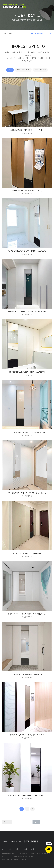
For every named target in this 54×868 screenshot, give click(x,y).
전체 (10, 70)
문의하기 (32, 849)
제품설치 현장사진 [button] (37, 33)
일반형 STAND (41, 70)
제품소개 (18, 849)
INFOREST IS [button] (9, 33)
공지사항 (25, 849)
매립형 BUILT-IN (23, 70)
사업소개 (11, 849)
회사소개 (4, 849)
